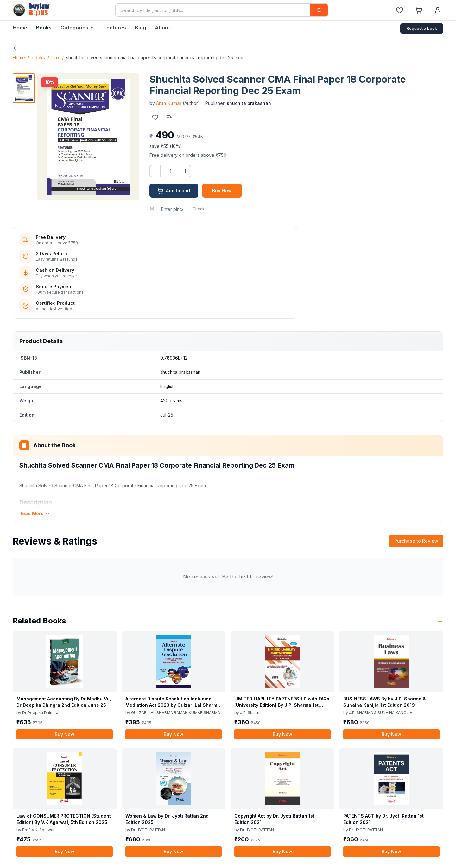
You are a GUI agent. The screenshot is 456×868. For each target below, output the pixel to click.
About (162, 28)
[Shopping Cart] (419, 10)
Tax (56, 57)
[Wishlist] (400, 10)
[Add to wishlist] (155, 117)
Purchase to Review (416, 541)
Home (20, 28)
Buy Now (222, 191)
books (38, 57)
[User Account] (438, 10)
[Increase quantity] (186, 171)
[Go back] (15, 48)
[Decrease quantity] (155, 171)
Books (44, 28)
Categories (78, 28)
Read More (35, 513)
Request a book (422, 28)
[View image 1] (24, 88)
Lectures (115, 28)
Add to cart (174, 191)
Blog (140, 28)
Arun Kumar (169, 103)
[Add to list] (169, 117)
